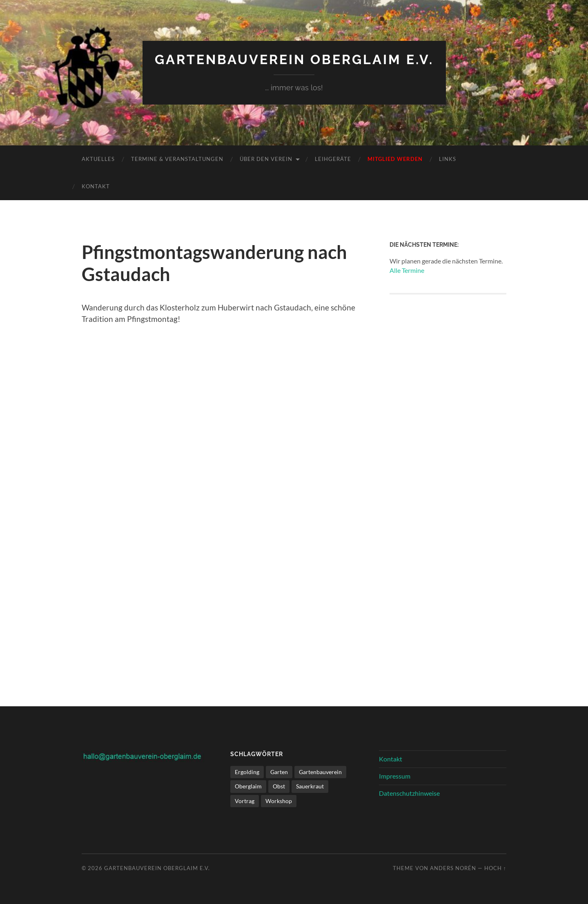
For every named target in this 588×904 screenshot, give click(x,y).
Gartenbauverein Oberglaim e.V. (294, 59)
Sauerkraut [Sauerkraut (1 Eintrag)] (310, 786)
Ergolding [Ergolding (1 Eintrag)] (247, 772)
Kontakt (96, 186)
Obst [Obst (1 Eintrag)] (279, 786)
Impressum (395, 776)
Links (448, 159)
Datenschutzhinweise (409, 793)
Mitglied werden (395, 159)
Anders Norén (453, 868)
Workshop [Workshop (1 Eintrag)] (279, 801)
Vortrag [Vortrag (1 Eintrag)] (245, 801)
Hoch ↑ (495, 868)
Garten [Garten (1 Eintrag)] (279, 772)
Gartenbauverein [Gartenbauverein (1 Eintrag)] (320, 772)
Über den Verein (266, 159)
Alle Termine (407, 270)
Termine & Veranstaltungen (177, 159)
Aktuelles (98, 159)
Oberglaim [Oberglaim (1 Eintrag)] (248, 786)
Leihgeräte (333, 159)
